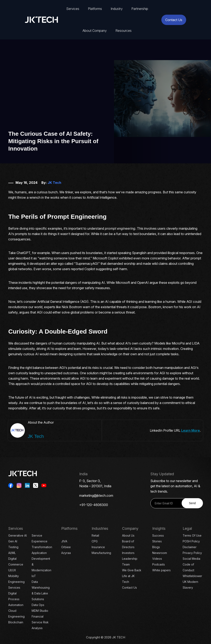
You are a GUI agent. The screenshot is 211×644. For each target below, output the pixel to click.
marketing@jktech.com (96, 495)
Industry (117, 9)
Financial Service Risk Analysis (40, 622)
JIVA (64, 541)
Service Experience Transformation (42, 541)
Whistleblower (192, 576)
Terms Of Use (192, 535)
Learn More (191, 430)
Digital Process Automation (16, 599)
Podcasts (159, 564)
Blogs (156, 547)
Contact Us (174, 20)
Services (73, 9)
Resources (123, 31)
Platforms (95, 9)
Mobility (14, 576)
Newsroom (160, 553)
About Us (128, 535)
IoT (34, 576)
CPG (95, 541)
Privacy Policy (192, 553)
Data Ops (38, 605)
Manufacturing (101, 553)
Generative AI (17, 535)
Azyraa (66, 553)
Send (192, 503)
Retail (95, 535)
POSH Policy (191, 541)
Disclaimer (190, 547)
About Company (95, 31)
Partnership (140, 9)
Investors (128, 553)
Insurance (98, 547)
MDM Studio (40, 611)
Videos (157, 559)
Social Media (191, 559)
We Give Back (132, 570)
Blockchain (16, 622)
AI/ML (12, 553)
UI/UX (12, 570)
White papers (161, 570)
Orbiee (66, 547)
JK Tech (54, 183)
